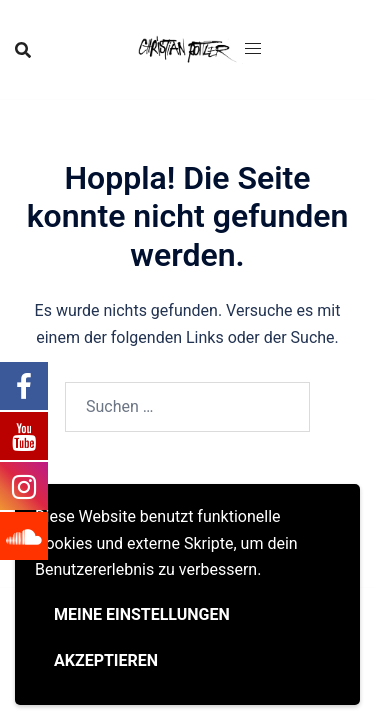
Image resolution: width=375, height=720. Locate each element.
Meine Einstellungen (142, 614)
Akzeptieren (106, 660)
